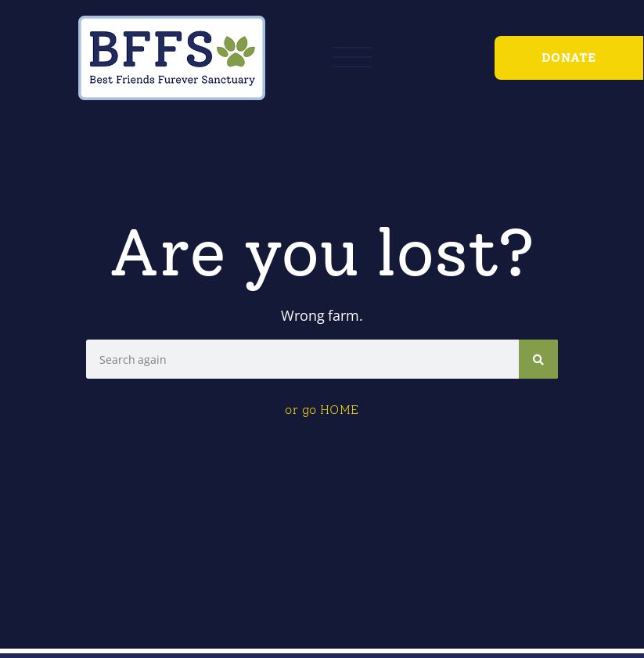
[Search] (538, 359)
